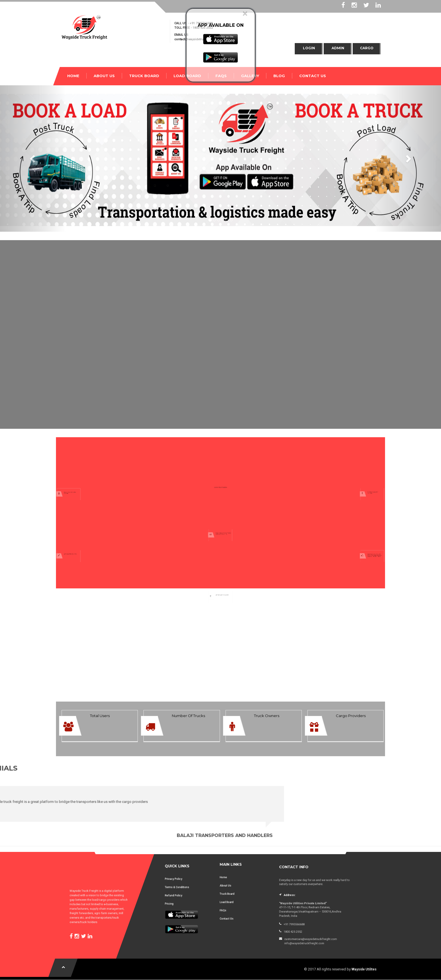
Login (309, 48)
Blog (279, 76)
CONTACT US (313, 76)
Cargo (367, 48)
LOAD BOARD (187, 76)
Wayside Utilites (364, 969)
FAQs (221, 76)
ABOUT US (104, 76)
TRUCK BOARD (144, 76)
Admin (338, 48)
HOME (73, 76)
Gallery (250, 76)
